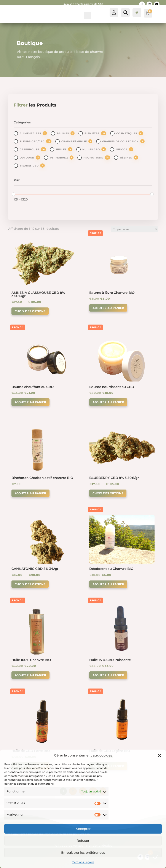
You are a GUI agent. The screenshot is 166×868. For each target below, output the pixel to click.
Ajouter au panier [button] (108, 308)
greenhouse (29, 149)
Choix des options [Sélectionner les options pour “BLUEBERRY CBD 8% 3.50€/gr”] (108, 493)
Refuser (83, 841)
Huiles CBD (91, 149)
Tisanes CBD (29, 166)
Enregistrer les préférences (83, 853)
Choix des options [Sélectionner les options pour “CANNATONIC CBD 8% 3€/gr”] (30, 584)
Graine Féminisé (74, 141)
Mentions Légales (83, 862)
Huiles (61, 149)
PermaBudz (59, 158)
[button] (160, 755)
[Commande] (134, 229)
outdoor (27, 158)
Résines (126, 158)
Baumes (63, 133)
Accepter (83, 829)
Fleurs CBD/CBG (32, 141)
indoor (122, 149)
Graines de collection (121, 141)
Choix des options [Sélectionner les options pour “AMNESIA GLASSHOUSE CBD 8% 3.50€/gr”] (30, 311)
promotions (93, 158)
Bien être (92, 133)
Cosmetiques (127, 133)
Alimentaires (30, 133)
